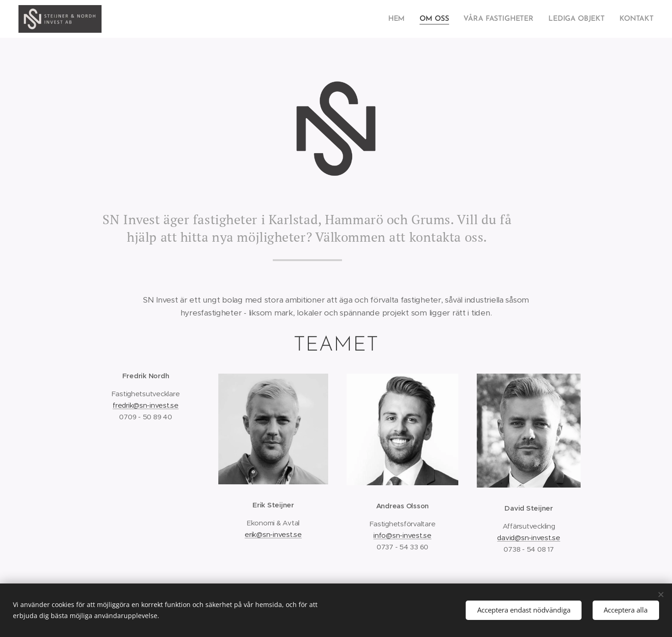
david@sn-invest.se (528, 538)
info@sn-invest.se (402, 535)
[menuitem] (403, 19)
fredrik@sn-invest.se (146, 405)
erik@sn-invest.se (273, 534)
